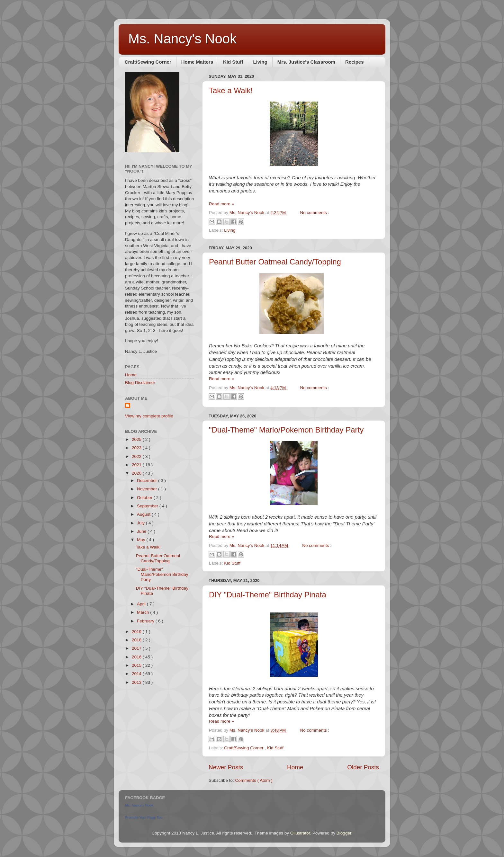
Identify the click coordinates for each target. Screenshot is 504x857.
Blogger (344, 833)
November (148, 489)
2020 (137, 473)
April (142, 604)
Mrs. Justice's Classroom (306, 62)
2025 (137, 439)
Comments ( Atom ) (254, 780)
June (142, 531)
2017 (137, 648)
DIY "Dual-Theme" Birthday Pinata (268, 595)
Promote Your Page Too (144, 817)
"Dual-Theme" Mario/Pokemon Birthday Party (286, 430)
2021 (137, 465)
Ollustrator (300, 833)
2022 (137, 456)
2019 (137, 632)
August (144, 514)
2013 (137, 682)
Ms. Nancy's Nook (182, 39)
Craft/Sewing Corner (148, 62)
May (142, 540)
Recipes (355, 62)
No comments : (315, 213)
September (148, 506)
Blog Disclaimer (140, 383)
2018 (137, 640)
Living (260, 62)
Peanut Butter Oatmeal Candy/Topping (275, 262)
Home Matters (197, 62)
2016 (137, 657)
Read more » (221, 204)
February (146, 621)
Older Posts (363, 767)
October (145, 498)
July (141, 523)
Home (295, 767)
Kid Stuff (233, 62)
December (148, 481)
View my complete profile (149, 416)
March (144, 612)
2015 (137, 665)
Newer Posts (226, 767)
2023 (137, 448)
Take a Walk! (231, 90)
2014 (137, 674)
